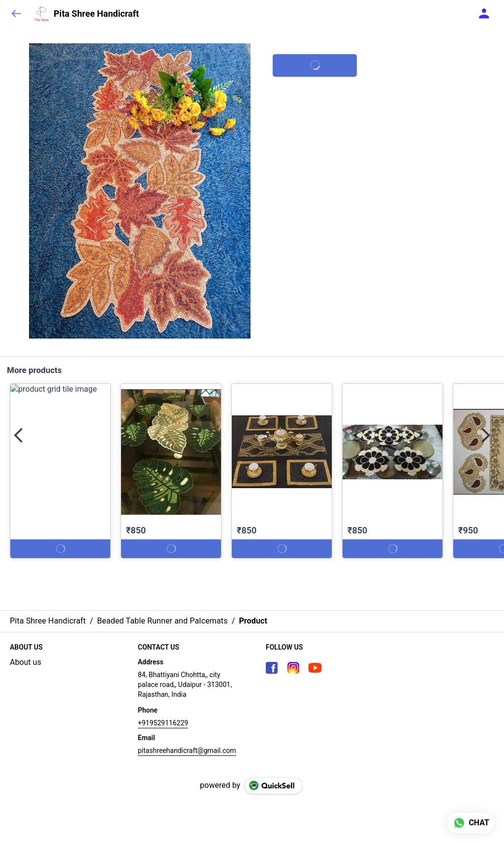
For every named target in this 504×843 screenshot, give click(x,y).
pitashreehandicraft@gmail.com (187, 750)
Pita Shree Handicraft (96, 14)
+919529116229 (163, 723)
